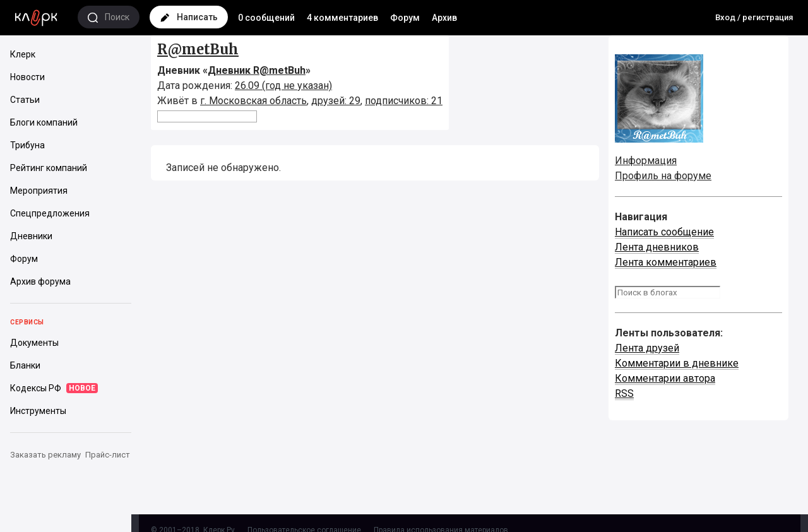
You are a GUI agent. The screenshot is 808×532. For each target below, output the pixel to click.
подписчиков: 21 (404, 101)
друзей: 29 (336, 101)
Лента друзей (647, 348)
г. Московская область (253, 101)
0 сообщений (266, 18)
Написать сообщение (664, 232)
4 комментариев (342, 18)
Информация (646, 161)
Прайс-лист (108, 455)
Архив (444, 18)
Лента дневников (657, 247)
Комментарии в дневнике (677, 363)
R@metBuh (198, 49)
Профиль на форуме (663, 176)
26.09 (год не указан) (283, 86)
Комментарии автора (665, 378)
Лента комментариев (666, 262)
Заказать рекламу (45, 455)
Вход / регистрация (754, 17)
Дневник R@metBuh (257, 70)
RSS (624, 393)
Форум (405, 18)
